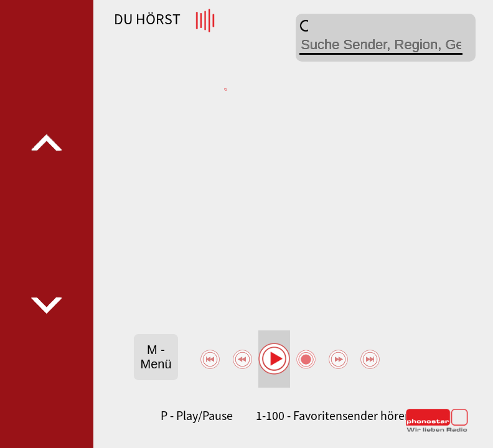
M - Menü (156, 357)
